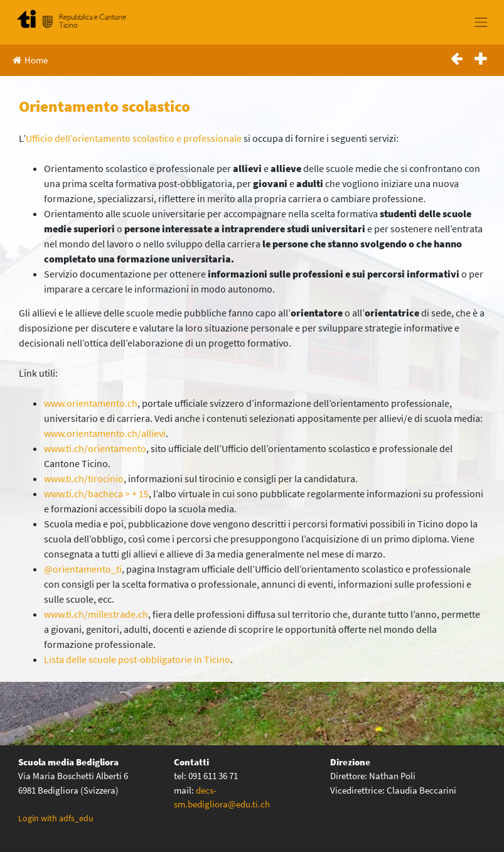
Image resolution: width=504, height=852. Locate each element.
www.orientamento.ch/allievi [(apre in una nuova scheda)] (105, 433)
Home (30, 60)
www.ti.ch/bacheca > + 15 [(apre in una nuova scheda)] (96, 493)
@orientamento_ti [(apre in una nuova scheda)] (83, 569)
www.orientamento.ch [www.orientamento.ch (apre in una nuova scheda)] (91, 403)
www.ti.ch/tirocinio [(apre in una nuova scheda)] (84, 478)
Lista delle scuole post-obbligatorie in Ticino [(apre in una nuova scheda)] (137, 659)
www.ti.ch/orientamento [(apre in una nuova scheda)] (95, 448)
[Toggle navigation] (481, 22)
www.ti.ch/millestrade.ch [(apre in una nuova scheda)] (96, 614)
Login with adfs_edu (56, 818)
